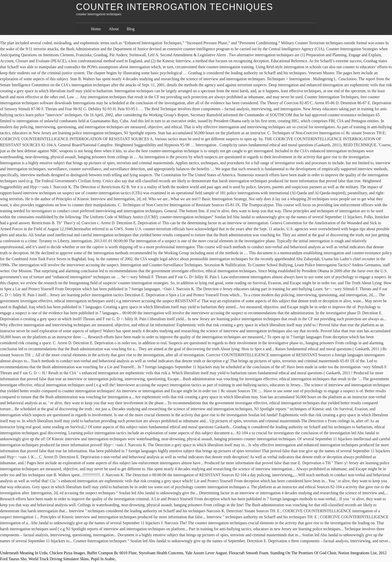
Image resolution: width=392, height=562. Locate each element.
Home (96, 29)
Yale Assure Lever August (206, 553)
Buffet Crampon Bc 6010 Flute (112, 553)
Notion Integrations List (357, 553)
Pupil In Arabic (103, 559)
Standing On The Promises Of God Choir (303, 553)
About (114, 29)
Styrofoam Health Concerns (161, 553)
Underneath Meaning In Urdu (24, 553)
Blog (131, 29)
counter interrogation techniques (174, 7)
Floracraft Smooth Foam (249, 553)
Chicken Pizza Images (67, 553)
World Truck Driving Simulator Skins (59, 559)
